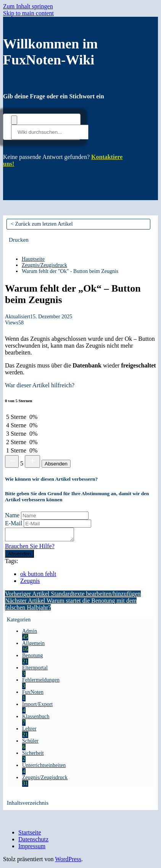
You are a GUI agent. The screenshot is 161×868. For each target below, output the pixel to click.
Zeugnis (30, 583)
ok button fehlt (38, 576)
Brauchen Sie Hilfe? (30, 548)
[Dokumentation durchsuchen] (14, 120)
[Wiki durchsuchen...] (50, 132)
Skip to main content (28, 13)
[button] (19, 240)
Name (12, 515)
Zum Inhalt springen (28, 6)
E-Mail (14, 523)
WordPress (68, 861)
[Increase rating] (32, 461)
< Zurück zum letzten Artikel (42, 224)
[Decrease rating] (12, 461)
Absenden (56, 464)
